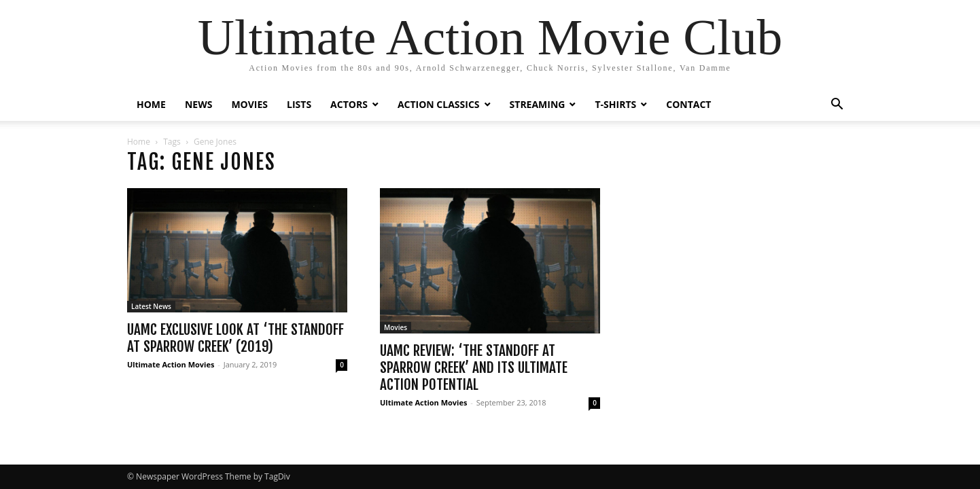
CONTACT (688, 104)
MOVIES (249, 104)
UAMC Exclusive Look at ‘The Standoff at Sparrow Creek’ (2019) (235, 338)
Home (139, 142)
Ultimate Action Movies (171, 364)
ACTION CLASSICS (439, 104)
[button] (837, 106)
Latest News (151, 306)
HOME (151, 104)
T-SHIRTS (615, 104)
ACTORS (349, 104)
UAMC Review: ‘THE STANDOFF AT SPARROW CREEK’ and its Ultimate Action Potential (474, 367)
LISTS (299, 104)
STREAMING (538, 104)
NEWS (198, 104)
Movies (396, 327)
